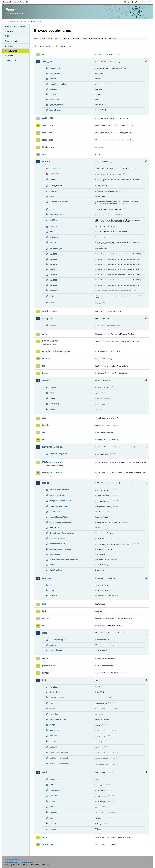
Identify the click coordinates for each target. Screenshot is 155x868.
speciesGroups (56, 650)
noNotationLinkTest (58, 720)
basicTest (53, 687)
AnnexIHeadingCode (58, 454)
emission (53, 796)
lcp (44, 626)
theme (52, 565)
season (53, 94)
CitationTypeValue (57, 495)
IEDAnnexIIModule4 (52, 473)
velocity (53, 823)
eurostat (46, 359)
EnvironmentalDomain (59, 506)
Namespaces (11, 60)
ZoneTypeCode (56, 570)
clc (51, 585)
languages (54, 237)
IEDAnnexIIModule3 (52, 462)
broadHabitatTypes (57, 640)
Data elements (11, 41)
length (52, 801)
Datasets (9, 31)
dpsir (52, 197)
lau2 (44, 611)
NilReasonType (56, 249)
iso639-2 (53, 220)
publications (48, 666)
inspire (46, 483)
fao (44, 366)
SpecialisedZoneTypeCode (61, 549)
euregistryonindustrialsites (56, 351)
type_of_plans (55, 110)
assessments (55, 168)
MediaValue (54, 528)
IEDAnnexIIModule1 (52, 447)
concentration (55, 790)
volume (53, 829)
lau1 (44, 604)
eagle (52, 590)
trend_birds (54, 99)
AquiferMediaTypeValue (59, 490)
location (53, 79)
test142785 (54, 730)
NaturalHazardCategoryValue (62, 533)
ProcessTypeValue (57, 538)
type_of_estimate (57, 105)
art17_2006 (48, 125)
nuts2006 (53, 259)
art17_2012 (48, 133)
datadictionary (49, 311)
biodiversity (48, 147)
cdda (45, 154)
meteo (52, 807)
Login (128, 2)
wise (44, 837)
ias (43, 432)
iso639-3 (53, 227)
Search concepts (65, 46)
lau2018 (46, 618)
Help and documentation (16, 27)
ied (44, 440)
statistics (53, 812)
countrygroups (56, 186)
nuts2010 (53, 264)
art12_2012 (48, 62)
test (44, 680)
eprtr (44, 334)
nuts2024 (53, 285)
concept (53, 387)
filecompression (56, 214)
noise (45, 658)
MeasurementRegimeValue (61, 522)
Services (9, 56)
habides (46, 425)
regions (53, 645)
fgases (45, 373)
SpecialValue (55, 554)
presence (53, 89)
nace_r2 (53, 242)
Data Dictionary (26, 21)
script (52, 296)
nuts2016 (53, 275)
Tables (8, 36)
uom (44, 772)
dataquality (48, 318)
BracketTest (54, 692)
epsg (52, 209)
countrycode (55, 68)
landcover (47, 578)
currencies (54, 191)
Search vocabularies (45, 46)
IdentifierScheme (57, 512)
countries (53, 179)
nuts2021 (53, 280)
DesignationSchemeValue (60, 501)
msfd (45, 633)
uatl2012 (53, 596)
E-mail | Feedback (13, 860)
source (52, 398)
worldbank (47, 845)
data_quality (55, 73)
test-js (52, 725)
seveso (46, 673)
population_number (58, 84)
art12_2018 (48, 118)
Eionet (16, 21)
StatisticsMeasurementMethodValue (64, 560)
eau (51, 703)
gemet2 (46, 380)
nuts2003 (53, 254)
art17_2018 (48, 140)
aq (43, 54)
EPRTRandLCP (50, 341)
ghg (44, 418)
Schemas (9, 46)
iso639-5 (53, 232)
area (51, 785)
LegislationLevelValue (59, 517)
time (51, 818)
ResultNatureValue (57, 544)
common (47, 162)
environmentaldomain (59, 202)
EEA (16, 2)
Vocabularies (11, 51)
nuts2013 (53, 270)
